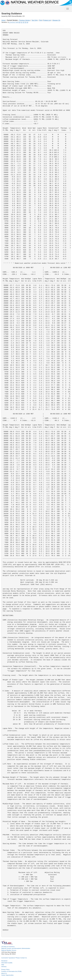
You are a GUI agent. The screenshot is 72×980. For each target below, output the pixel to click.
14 (27, 22)
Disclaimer (4, 961)
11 (21, 22)
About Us (4, 973)
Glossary (4, 967)
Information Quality (7, 963)
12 (23, 22)
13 (25, 22)
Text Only (34, 20)
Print (40, 20)
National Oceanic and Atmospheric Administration (16, 948)
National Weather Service (9, 950)
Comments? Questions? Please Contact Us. (14, 958)
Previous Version (25, 20)
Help (3, 965)
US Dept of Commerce (8, 947)
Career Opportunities (7, 975)
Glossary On (56, 20)
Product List (47, 20)
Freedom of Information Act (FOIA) (11, 971)
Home (3, 20)
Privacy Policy (5, 969)
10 (19, 22)
